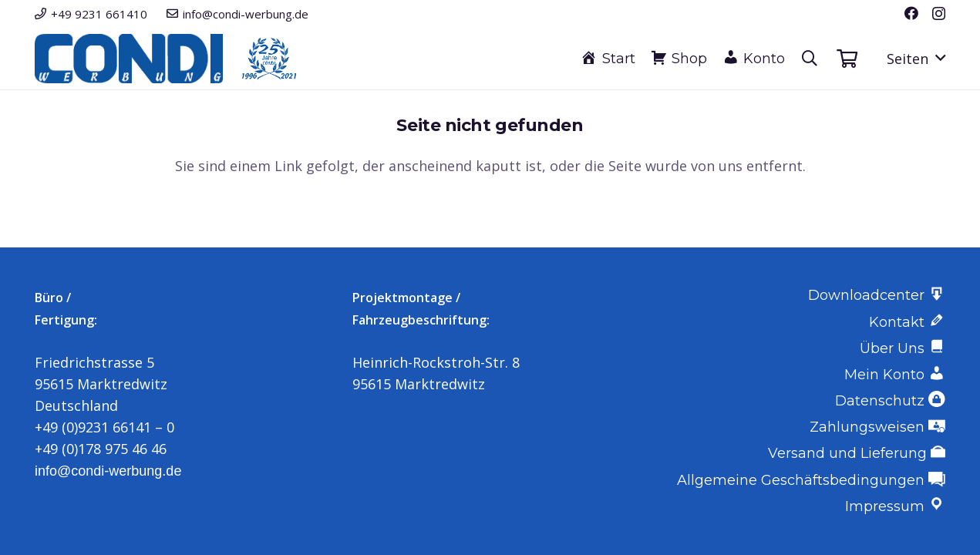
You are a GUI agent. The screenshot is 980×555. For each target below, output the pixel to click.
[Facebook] (911, 13)
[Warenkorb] (847, 59)
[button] (810, 59)
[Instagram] (939, 14)
